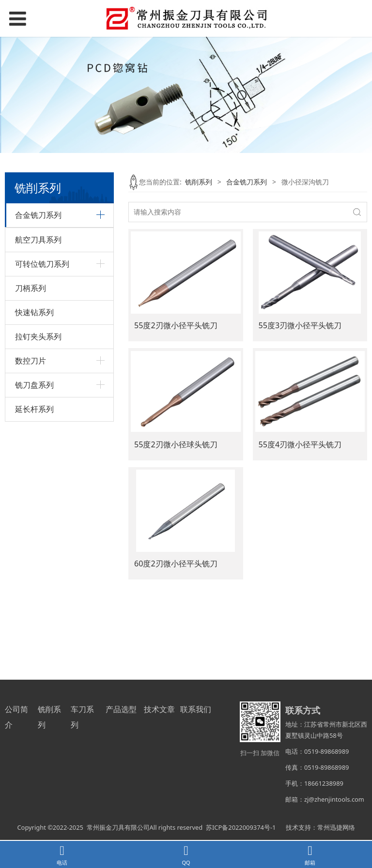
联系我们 (196, 712)
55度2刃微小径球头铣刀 (176, 444)
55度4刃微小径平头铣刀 (300, 444)
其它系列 (29, 455)
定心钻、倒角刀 (39, 290)
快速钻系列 (34, 553)
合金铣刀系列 (247, 182)
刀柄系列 (31, 529)
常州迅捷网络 (336, 830)
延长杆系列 (34, 650)
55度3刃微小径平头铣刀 (300, 325)
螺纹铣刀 (29, 306)
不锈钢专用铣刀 (39, 257)
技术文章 (159, 712)
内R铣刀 (27, 340)
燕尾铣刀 (29, 422)
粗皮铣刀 (29, 273)
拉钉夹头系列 (38, 578)
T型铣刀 (27, 240)
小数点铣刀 (32, 405)
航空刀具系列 (38, 481)
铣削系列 (199, 182)
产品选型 (121, 712)
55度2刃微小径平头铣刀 (176, 325)
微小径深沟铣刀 (39, 389)
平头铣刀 (29, 356)
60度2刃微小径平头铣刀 (176, 563)
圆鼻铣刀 (29, 439)
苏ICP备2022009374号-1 (241, 830)
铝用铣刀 (29, 323)
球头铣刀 (29, 373)
